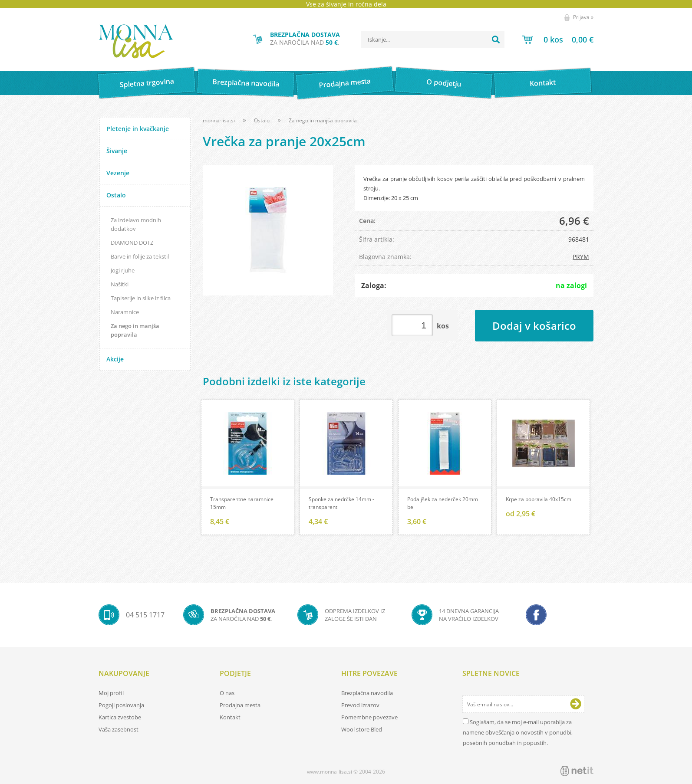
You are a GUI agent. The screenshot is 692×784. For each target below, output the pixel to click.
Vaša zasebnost (119, 729)
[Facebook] (536, 615)
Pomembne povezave (369, 717)
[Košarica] (558, 39)
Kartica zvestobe (120, 717)
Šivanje (117, 151)
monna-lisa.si (219, 120)
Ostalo (116, 195)
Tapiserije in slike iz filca (141, 298)
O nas (227, 693)
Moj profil (111, 693)
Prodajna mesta (344, 83)
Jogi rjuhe (123, 270)
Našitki (120, 284)
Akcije (115, 359)
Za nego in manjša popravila (135, 330)
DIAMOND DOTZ (132, 243)
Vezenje (118, 173)
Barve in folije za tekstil (140, 256)
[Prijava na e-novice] (576, 704)
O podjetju (443, 83)
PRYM (581, 257)
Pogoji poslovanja (121, 705)
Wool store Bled (362, 729)
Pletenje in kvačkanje (138, 129)
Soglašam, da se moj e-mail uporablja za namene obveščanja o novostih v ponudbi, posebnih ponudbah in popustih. (518, 732)
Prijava (583, 17)
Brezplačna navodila (246, 83)
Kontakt (543, 83)
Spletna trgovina (147, 83)
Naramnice (125, 312)
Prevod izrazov (360, 705)
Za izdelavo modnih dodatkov (136, 224)
